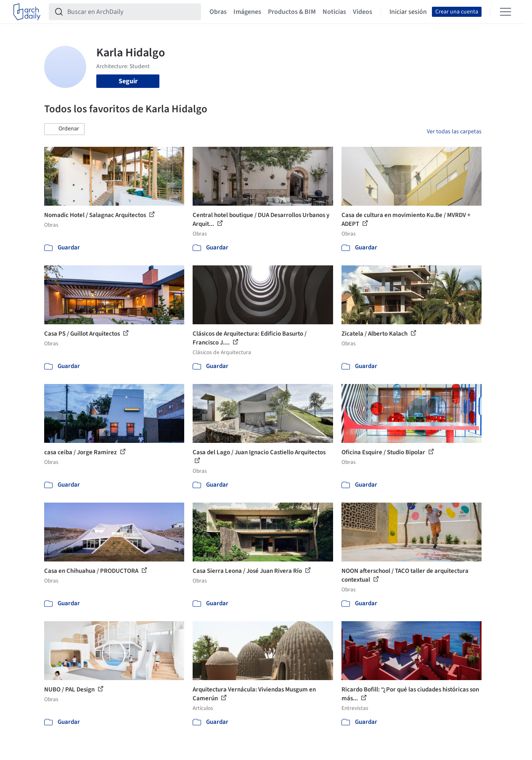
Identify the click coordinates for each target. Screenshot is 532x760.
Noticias (334, 12)
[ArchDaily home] (27, 12)
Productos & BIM (292, 12)
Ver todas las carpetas (454, 132)
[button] (64, 129)
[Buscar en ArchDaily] (132, 12)
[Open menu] (506, 12)
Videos (363, 12)
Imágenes (247, 12)
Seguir (128, 81)
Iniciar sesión (408, 12)
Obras (218, 12)
